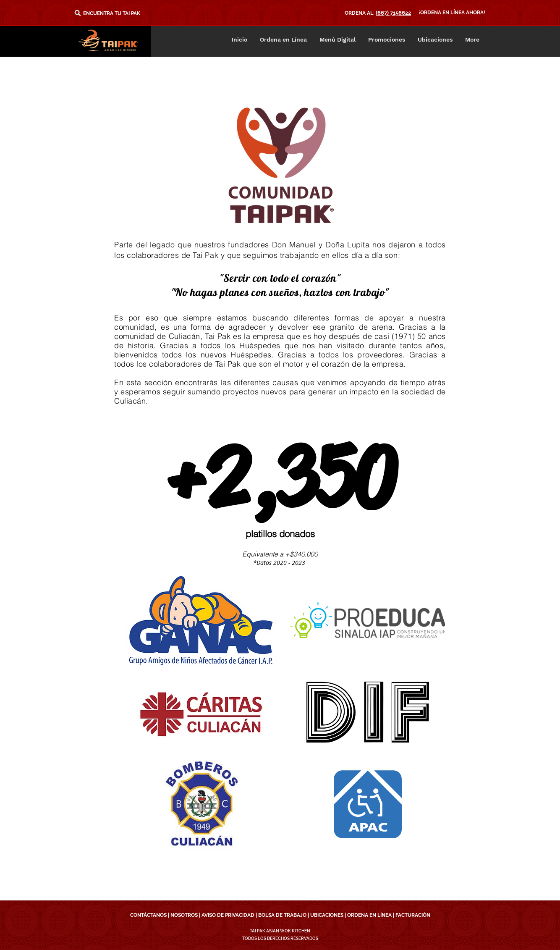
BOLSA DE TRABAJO (282, 915)
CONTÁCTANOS (148, 915)
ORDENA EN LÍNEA (369, 915)
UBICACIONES (327, 915)
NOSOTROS (184, 915)
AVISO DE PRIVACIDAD (228, 915)
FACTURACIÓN (413, 915)
